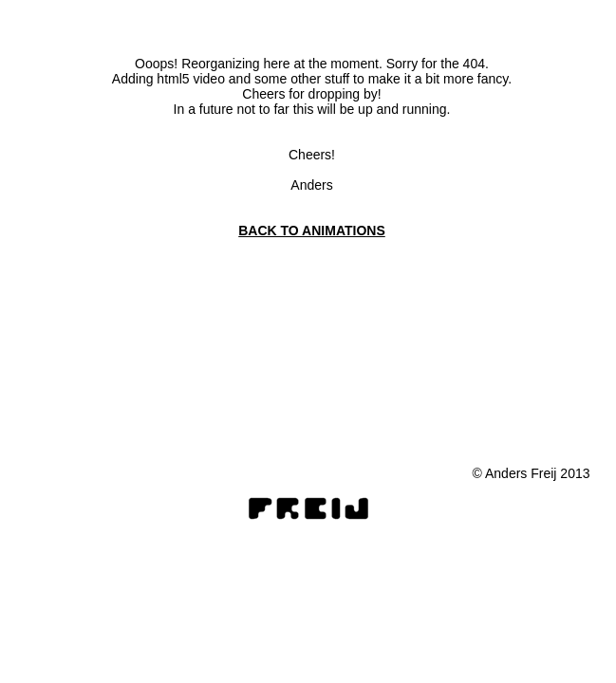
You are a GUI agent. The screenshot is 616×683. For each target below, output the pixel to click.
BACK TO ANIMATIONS (312, 231)
